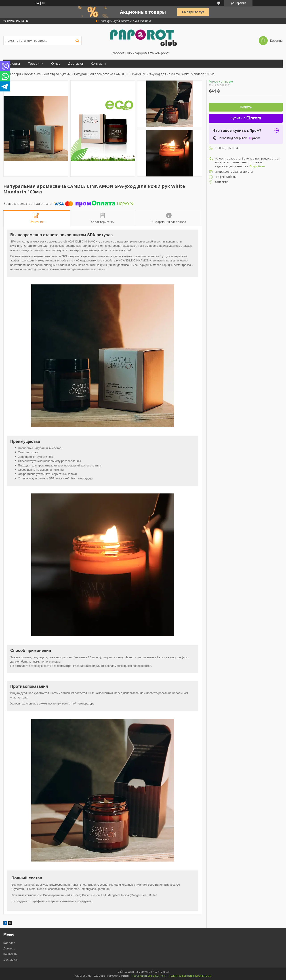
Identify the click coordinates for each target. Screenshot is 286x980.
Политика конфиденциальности (190, 976)
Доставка (75, 63)
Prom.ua (163, 972)
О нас (56, 63)
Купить (246, 107)
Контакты (10, 954)
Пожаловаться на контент (149, 976)
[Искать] (77, 41)
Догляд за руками (57, 74)
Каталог (9, 943)
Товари (34, 63)
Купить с (246, 118)
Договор (9, 948)
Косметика (32, 74)
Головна (13, 63)
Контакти (98, 63)
